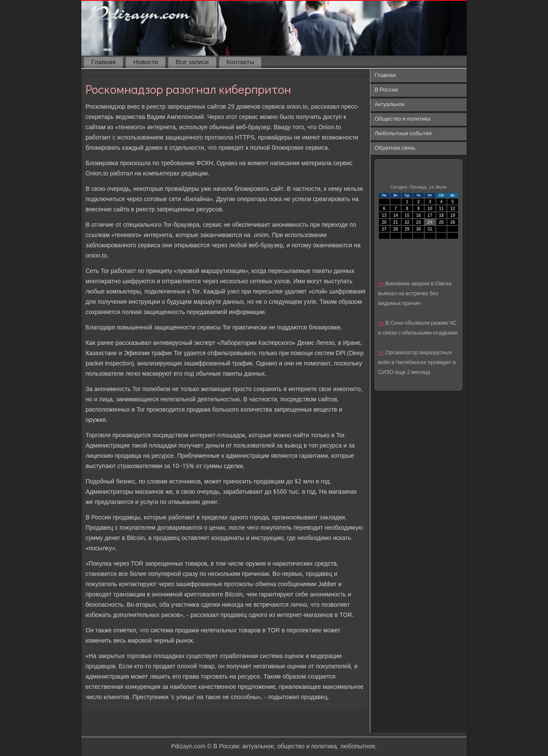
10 (430, 209)
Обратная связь (395, 148)
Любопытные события (403, 134)
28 (395, 229)
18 (441, 215)
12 (453, 209)
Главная (103, 62)
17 (430, 215)
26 (453, 222)
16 (418, 215)
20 (384, 222)
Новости (146, 62)
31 (430, 229)
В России (386, 90)
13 (384, 215)
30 (418, 229)
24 (430, 222)
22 (407, 222)
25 (441, 222)
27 (384, 229)
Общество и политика (402, 119)
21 (395, 222)
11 (441, 209)
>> (382, 284)
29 (407, 229)
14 (395, 215)
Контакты (240, 62)
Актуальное (390, 105)
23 (418, 222)
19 (453, 215)
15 (407, 215)
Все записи (192, 62)
